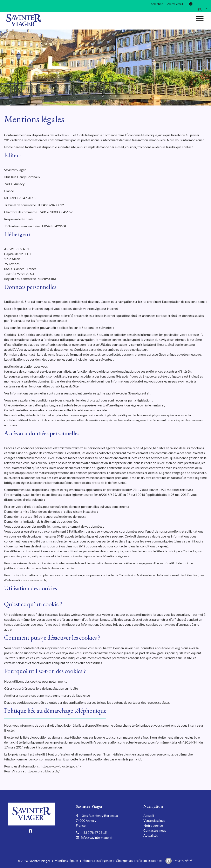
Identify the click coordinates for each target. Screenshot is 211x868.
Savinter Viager (89, 806)
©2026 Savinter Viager (34, 861)
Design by (183, 860)
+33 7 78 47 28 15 (94, 832)
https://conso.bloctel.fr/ (43, 771)
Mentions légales (66, 860)
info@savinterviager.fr (97, 837)
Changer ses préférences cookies (139, 860)
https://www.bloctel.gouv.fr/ (61, 766)
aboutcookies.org (168, 648)
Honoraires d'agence (97, 860)
